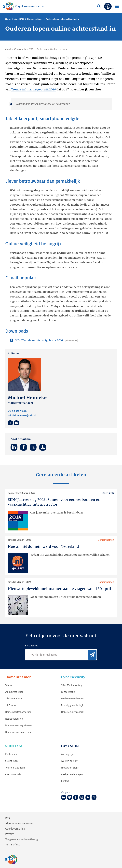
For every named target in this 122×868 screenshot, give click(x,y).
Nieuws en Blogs (35, 19)
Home (8, 19)
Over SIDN (19, 19)
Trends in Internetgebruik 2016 (34, 89)
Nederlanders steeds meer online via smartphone (43, 104)
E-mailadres (31, 646)
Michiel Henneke (59, 49)
